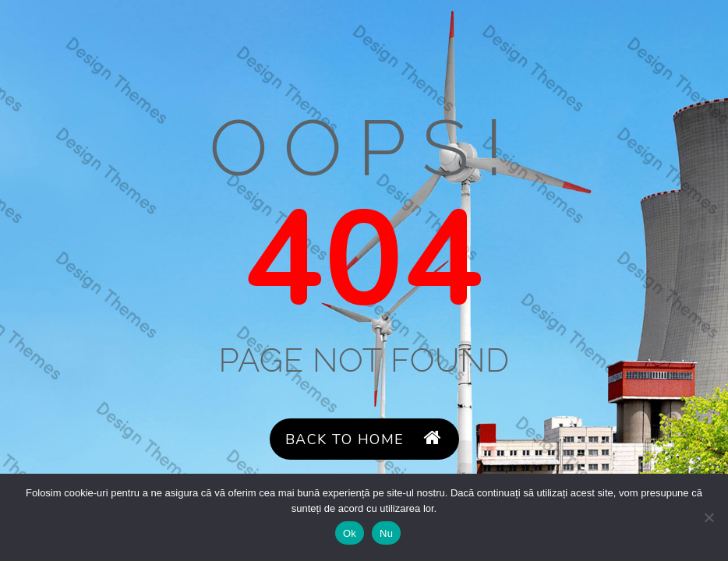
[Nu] (709, 517)
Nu (386, 533)
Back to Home (364, 439)
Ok (350, 533)
